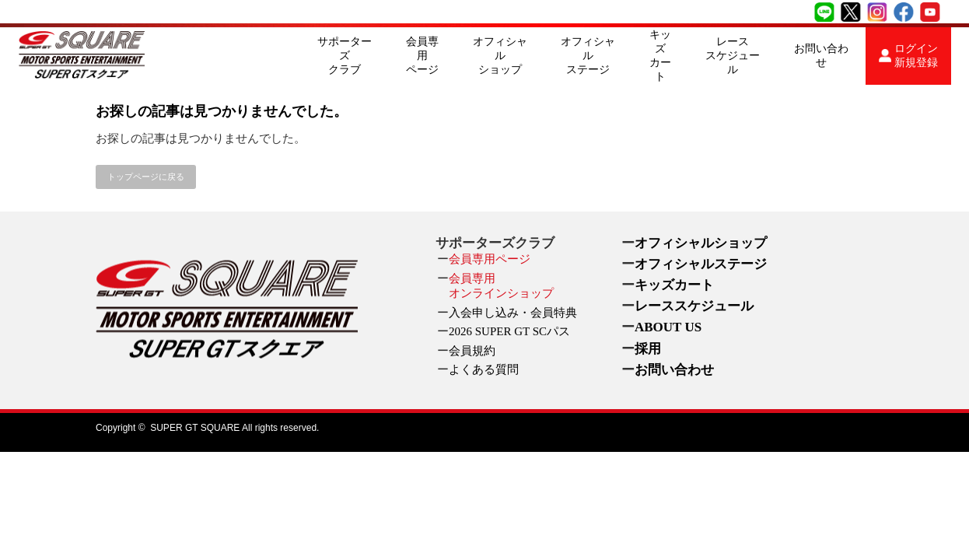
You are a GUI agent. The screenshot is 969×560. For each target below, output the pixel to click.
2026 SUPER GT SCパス (509, 331)
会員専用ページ (422, 56)
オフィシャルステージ (588, 56)
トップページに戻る (146, 177)
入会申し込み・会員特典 (513, 313)
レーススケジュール (733, 56)
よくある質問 (484, 369)
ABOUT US (668, 327)
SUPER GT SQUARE (195, 428)
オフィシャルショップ (500, 56)
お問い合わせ (821, 56)
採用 (648, 349)
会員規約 (472, 351)
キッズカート (660, 56)
